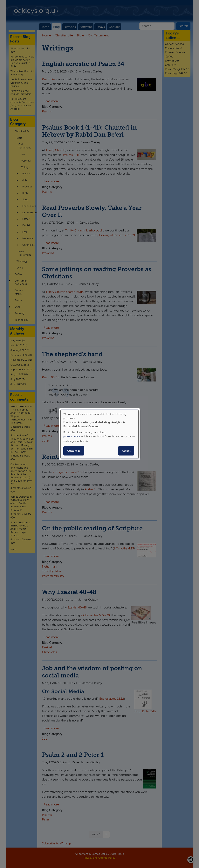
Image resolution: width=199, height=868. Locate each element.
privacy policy (72, 437)
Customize (74, 451)
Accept (126, 451)
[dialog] (99, 434)
